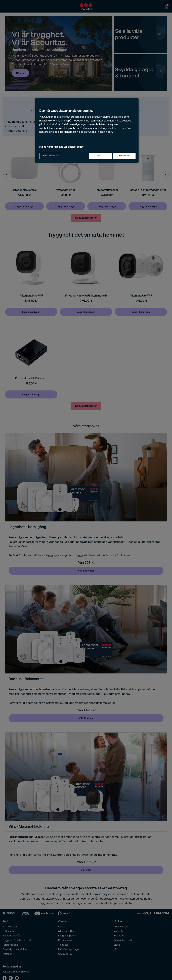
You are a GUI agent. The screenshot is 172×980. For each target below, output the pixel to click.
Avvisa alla (101, 156)
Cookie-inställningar (51, 156)
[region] (87, 130)
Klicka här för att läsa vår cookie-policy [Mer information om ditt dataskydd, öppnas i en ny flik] (61, 147)
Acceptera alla (124, 156)
